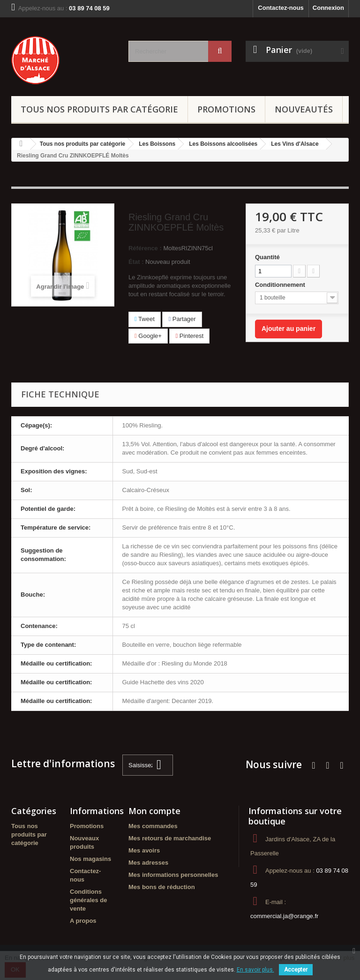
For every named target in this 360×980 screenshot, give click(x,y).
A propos (83, 921)
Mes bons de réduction (162, 887)
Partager (182, 319)
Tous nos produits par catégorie (99, 109)
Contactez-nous (281, 8)
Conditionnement (281, 285)
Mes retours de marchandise (170, 838)
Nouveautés (304, 109)
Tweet (145, 319)
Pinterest (189, 336)
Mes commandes (153, 826)
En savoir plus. (255, 970)
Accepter (296, 970)
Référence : (145, 248)
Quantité (267, 257)
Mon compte (154, 811)
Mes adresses (148, 863)
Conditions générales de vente (89, 900)
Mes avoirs (144, 850)
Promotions (226, 109)
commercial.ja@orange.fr (284, 916)
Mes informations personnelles (173, 875)
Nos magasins (90, 859)
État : (136, 262)
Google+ (148, 336)
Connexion (328, 8)
